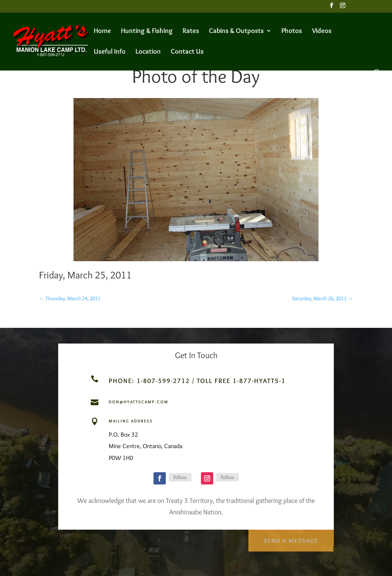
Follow (180, 477)
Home (102, 31)
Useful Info (110, 52)
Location (148, 52)
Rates (191, 31)
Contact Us (187, 52)
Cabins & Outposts (236, 31)
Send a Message (290, 539)
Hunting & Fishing (147, 31)
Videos (322, 31)
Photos (292, 31)
